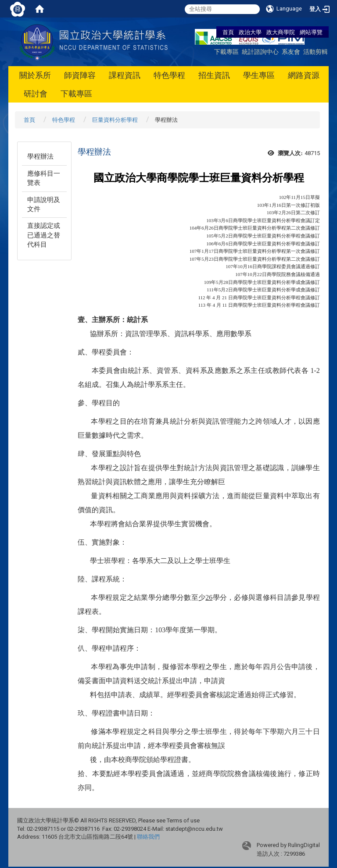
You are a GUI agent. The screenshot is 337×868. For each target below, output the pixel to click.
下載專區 (226, 51)
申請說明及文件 (44, 204)
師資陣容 (80, 75)
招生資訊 (214, 75)
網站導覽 (311, 32)
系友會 (291, 51)
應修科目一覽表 (44, 178)
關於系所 (35, 75)
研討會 (36, 94)
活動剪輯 (315, 51)
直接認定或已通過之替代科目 (44, 235)
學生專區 (259, 75)
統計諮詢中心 (260, 51)
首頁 (228, 32)
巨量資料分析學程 (115, 120)
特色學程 (169, 75)
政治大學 (250, 32)
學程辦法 (40, 156)
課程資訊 (125, 75)
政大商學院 (281, 32)
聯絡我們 (148, 837)
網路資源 (304, 75)
